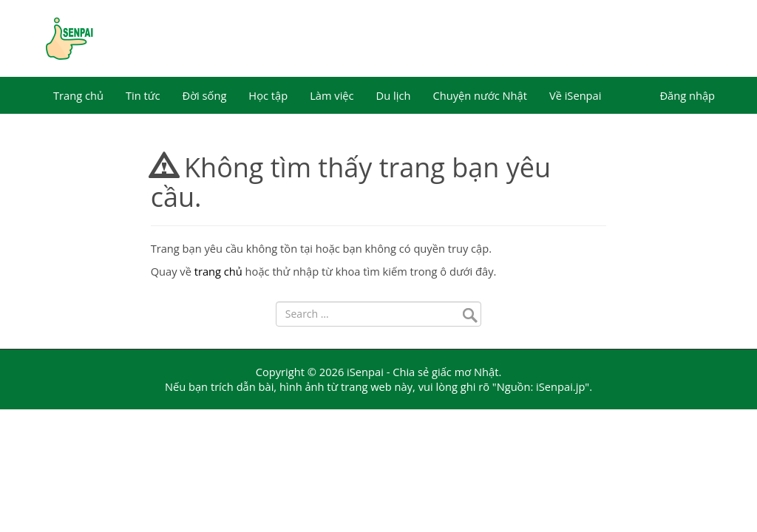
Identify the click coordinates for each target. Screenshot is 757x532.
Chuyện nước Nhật (479, 95)
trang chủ (218, 271)
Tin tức (143, 95)
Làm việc (332, 95)
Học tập (268, 95)
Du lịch (394, 95)
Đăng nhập (687, 95)
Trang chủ (78, 95)
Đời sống (205, 95)
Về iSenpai (576, 95)
